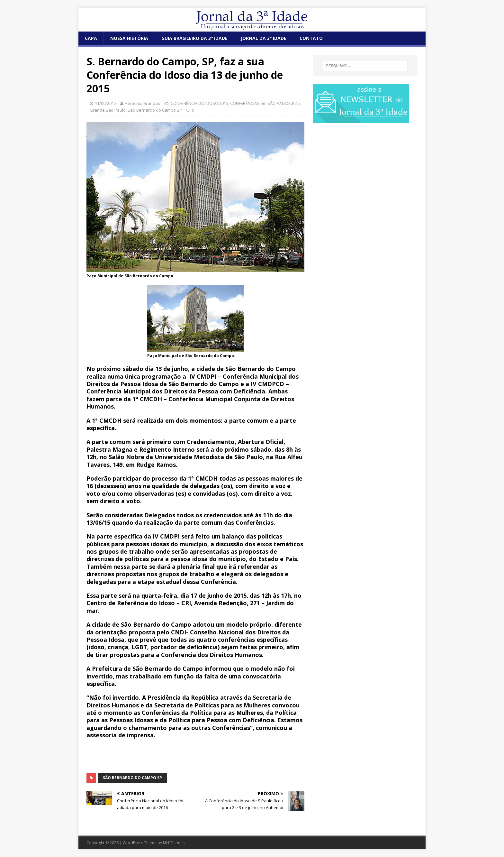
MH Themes (174, 843)
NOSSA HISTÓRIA (129, 38)
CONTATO (311, 38)
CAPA (91, 38)
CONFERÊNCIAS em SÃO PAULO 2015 (265, 103)
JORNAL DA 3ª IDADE (264, 38)
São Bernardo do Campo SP (155, 110)
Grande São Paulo (108, 110)
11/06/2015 (105, 103)
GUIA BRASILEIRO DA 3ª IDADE (194, 38)
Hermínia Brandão (143, 103)
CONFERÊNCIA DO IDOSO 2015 (199, 103)
